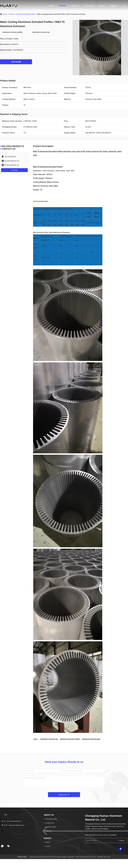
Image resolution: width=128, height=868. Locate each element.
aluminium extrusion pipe (91, 739)
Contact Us (89, 6)
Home (51, 6)
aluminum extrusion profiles (70, 739)
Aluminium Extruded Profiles (26, 14)
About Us (75, 6)
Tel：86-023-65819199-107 (12, 821)
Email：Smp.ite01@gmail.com (13, 825)
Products (62, 6)
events (102, 6)
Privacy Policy (22, 857)
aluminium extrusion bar (49, 739)
